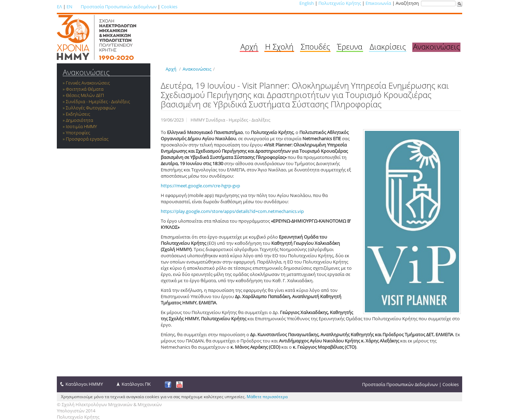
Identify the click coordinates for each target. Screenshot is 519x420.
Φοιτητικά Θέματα (85, 89)
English (307, 3)
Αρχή (249, 46)
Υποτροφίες (78, 133)
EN (69, 7)
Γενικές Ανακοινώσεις (88, 83)
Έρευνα (350, 46)
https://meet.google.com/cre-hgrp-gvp (200, 186)
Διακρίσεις (388, 46)
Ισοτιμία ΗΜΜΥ (81, 126)
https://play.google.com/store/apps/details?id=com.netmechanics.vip (232, 211)
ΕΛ (59, 7)
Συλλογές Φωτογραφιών (91, 108)
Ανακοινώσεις (436, 46)
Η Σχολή (279, 46)
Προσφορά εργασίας (87, 139)
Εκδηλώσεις (78, 114)
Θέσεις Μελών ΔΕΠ (85, 95)
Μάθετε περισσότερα (267, 397)
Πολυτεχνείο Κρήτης (340, 3)
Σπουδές (315, 46)
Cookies (169, 7)
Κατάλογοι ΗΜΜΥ (84, 384)
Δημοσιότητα (80, 120)
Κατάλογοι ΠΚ (136, 384)
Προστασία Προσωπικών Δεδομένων (119, 7)
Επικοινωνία (378, 3)
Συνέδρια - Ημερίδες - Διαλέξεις (98, 101)
